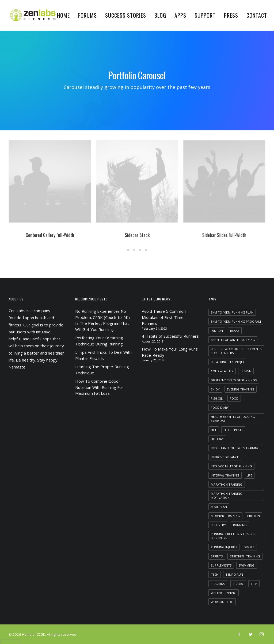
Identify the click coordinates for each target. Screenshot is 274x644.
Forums (87, 15)
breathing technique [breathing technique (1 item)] (228, 362)
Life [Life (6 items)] (249, 475)
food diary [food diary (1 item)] (220, 407)
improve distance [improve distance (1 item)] (225, 457)
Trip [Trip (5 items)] (254, 584)
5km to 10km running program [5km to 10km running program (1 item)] (236, 321)
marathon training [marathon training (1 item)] (227, 484)
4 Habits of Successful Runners (170, 336)
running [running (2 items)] (240, 525)
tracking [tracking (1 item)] (218, 584)
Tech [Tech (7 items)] (215, 574)
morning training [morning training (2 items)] (225, 516)
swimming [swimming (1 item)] (247, 565)
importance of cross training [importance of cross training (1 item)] (235, 448)
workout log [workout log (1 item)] (222, 602)
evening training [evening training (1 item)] (241, 389)
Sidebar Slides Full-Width (239, 235)
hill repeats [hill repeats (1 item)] (233, 430)
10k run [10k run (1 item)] (217, 331)
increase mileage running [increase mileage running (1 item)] (231, 466)
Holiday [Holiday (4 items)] (217, 439)
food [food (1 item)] (234, 398)
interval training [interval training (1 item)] (225, 475)
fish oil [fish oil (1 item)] (217, 398)
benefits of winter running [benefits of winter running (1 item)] (233, 340)
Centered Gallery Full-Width (50, 235)
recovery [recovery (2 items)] (218, 525)
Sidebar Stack (140, 235)
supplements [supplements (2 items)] (221, 565)
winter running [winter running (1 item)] (224, 593)
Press (231, 15)
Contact (257, 15)
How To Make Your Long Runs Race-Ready (170, 352)
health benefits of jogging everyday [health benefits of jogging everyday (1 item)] (233, 419)
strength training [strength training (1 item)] (245, 556)
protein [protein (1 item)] (254, 516)
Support (205, 15)
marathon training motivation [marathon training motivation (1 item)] (227, 496)
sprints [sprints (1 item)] (217, 556)
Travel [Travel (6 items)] (238, 584)
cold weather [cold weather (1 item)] (222, 371)
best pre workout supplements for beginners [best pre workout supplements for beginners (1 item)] (236, 351)
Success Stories (126, 15)
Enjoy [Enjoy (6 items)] (215, 389)
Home (63, 15)
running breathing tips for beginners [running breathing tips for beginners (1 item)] (233, 536)
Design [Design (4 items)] (246, 371)
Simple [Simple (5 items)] (249, 547)
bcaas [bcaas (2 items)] (235, 331)
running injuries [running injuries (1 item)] (224, 547)
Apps (180, 15)
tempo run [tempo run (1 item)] (234, 574)
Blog (160, 15)
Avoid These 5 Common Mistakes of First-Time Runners (164, 317)
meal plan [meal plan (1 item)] (219, 507)
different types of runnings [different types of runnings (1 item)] (234, 380)
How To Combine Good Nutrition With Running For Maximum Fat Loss (99, 387)
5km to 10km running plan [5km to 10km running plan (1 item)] (232, 312)
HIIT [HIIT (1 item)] (214, 430)
